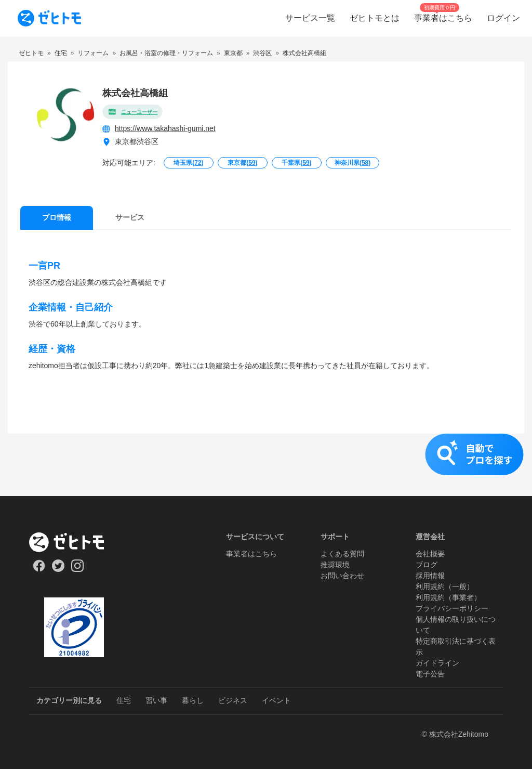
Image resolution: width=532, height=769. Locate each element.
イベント (276, 700)
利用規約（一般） (445, 586)
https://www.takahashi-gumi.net (165, 128)
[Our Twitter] (58, 569)
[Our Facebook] (39, 569)
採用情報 (430, 576)
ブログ (427, 565)
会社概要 (430, 554)
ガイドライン (437, 663)
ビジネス (233, 700)
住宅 (124, 700)
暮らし (193, 700)
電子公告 (430, 674)
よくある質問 (342, 554)
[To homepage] (49, 18)
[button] (266, 465)
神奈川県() (353, 163)
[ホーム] (74, 542)
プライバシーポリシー (452, 608)
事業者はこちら (251, 554)
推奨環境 (335, 565)
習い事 (156, 700)
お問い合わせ (342, 576)
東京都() (242, 163)
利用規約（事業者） (448, 597)
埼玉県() (188, 163)
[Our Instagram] (78, 569)
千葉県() (296, 163)
